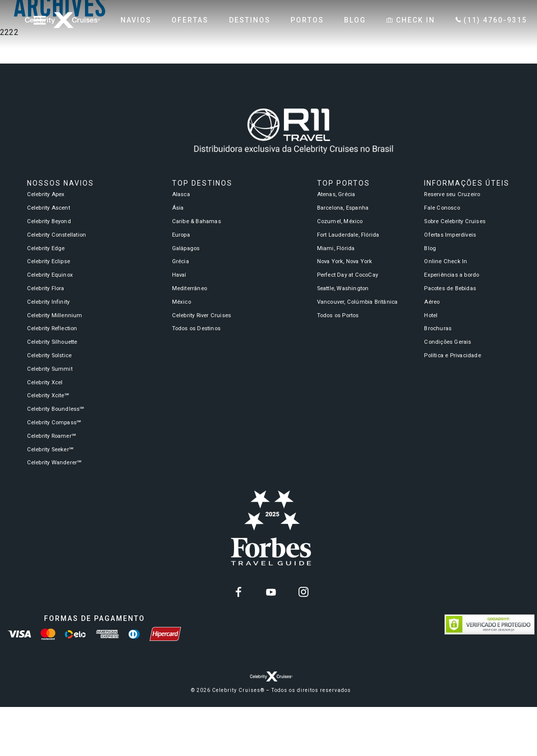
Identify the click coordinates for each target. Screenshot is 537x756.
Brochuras (438, 328)
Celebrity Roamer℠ (51, 436)
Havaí (179, 275)
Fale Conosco (442, 208)
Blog (430, 248)
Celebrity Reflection (52, 328)
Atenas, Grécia (336, 194)
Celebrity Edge (46, 248)
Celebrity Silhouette (52, 342)
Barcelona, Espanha (343, 208)
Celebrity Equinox (50, 275)
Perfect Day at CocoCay (347, 275)
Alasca (181, 194)
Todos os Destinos (196, 328)
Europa (181, 235)
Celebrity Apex (46, 194)
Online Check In (445, 261)
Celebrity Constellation (57, 235)
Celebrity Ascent (48, 208)
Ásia (178, 208)
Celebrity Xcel (45, 383)
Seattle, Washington (343, 288)
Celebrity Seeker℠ (50, 450)
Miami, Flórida (336, 248)
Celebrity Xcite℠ (48, 396)
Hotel (431, 315)
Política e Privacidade (452, 355)
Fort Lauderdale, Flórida (348, 235)
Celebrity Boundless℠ (56, 409)
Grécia (180, 261)
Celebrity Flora (46, 288)
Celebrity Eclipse (48, 261)
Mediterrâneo (189, 288)
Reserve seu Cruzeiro (452, 194)
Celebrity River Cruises (202, 315)
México (181, 302)
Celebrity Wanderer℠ (54, 463)
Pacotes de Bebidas (450, 288)
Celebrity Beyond (49, 221)
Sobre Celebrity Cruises (455, 221)
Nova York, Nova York (345, 261)
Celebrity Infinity (48, 302)
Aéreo (432, 302)
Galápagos (186, 248)
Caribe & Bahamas (196, 221)
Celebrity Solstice (49, 355)
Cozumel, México (340, 221)
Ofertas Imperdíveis (450, 235)
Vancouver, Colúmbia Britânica (357, 302)
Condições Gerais (447, 342)
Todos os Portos (338, 315)
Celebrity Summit (50, 369)
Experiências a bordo (451, 275)
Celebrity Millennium (55, 315)
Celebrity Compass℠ (54, 423)
